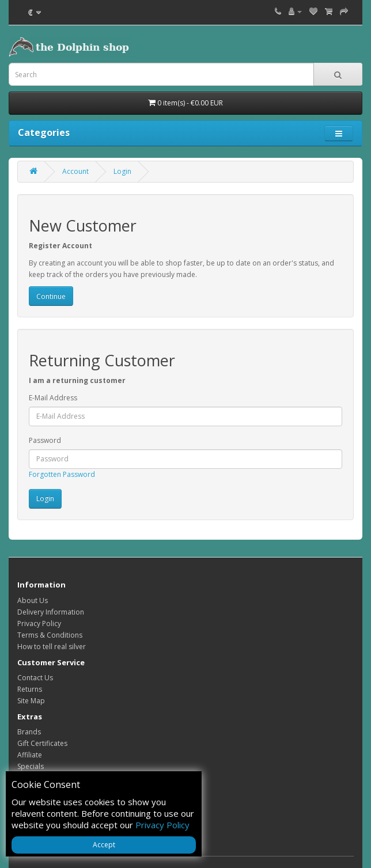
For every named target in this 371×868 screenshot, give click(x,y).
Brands (29, 732)
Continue (51, 296)
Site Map (31, 701)
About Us (33, 600)
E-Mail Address (53, 398)
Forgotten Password (62, 474)
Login (122, 171)
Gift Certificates (42, 743)
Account (75, 171)
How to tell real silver (52, 647)
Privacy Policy (39, 623)
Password (45, 440)
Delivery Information (51, 612)
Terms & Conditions (50, 635)
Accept (104, 845)
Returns (30, 689)
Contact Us (35, 678)
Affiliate (30, 755)
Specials (31, 766)
